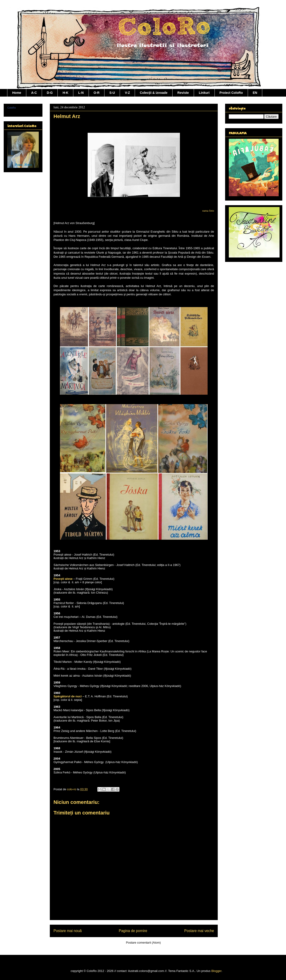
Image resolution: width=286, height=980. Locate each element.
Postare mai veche (199, 931)
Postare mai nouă (68, 931)
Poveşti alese (63, 579)
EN (255, 93)
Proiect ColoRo (231, 93)
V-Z (127, 93)
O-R (97, 93)
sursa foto (208, 211)
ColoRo (12, 108)
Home (17, 93)
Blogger (216, 971)
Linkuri (204, 93)
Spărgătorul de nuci (68, 696)
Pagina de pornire (133, 931)
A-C (34, 93)
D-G (50, 93)
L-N (81, 93)
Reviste (183, 93)
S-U (112, 93)
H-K (65, 93)
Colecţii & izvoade (154, 93)
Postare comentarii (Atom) (143, 943)
